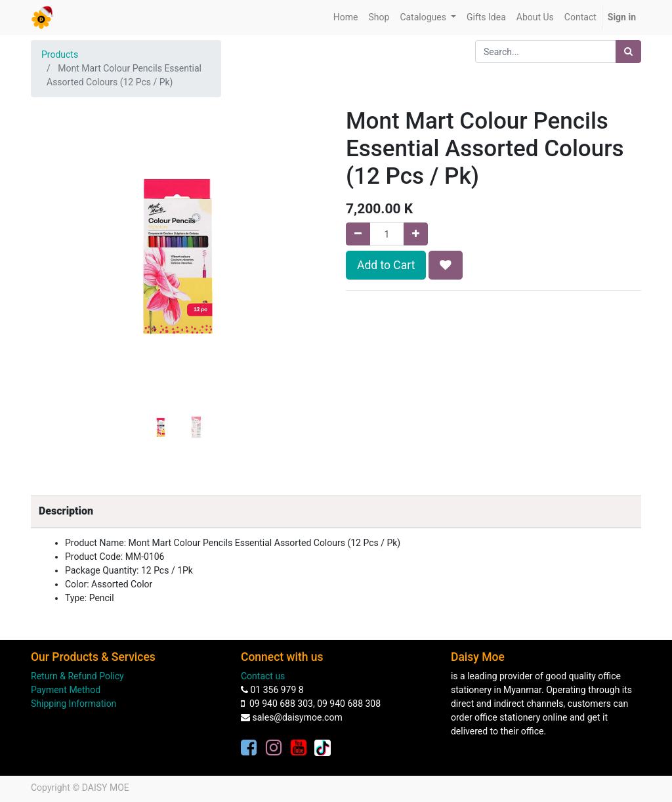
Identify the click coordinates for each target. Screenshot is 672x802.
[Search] (628, 52)
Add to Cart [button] (386, 265)
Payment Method (66, 690)
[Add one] (416, 234)
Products (60, 54)
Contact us (263, 676)
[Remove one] (358, 234)
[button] (53, 239)
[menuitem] (346, 17)
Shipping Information (73, 704)
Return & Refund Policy (77, 676)
